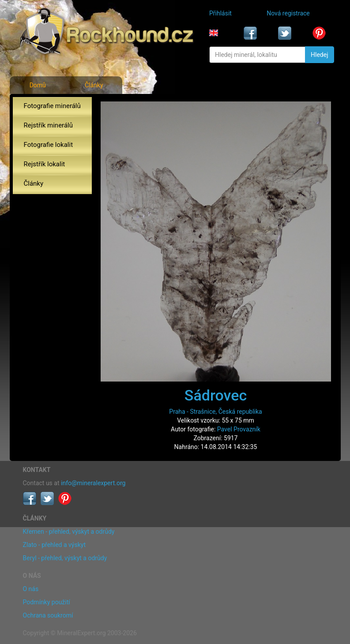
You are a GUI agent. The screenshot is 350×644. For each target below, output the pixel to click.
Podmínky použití (47, 602)
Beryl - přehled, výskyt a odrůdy (65, 558)
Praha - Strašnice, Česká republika (215, 412)
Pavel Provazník (239, 429)
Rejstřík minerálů (48, 125)
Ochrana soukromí (48, 615)
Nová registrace (288, 13)
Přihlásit (220, 13)
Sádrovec (216, 395)
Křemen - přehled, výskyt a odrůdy (69, 532)
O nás (31, 589)
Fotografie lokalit (49, 145)
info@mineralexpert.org (93, 483)
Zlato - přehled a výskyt (54, 545)
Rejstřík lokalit (45, 164)
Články (94, 85)
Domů (38, 85)
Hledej (319, 55)
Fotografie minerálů (52, 106)
